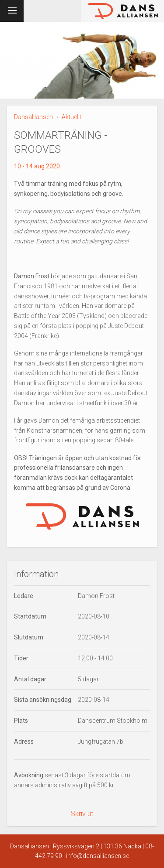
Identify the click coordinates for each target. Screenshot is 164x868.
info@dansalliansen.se (98, 856)
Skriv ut (82, 814)
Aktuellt (72, 117)
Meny (10, 9)
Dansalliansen (33, 117)
